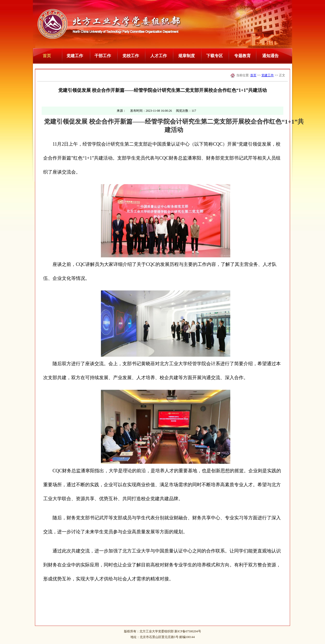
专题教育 (242, 56)
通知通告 (270, 56)
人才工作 (159, 56)
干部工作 (103, 56)
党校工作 (131, 56)
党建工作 (75, 56)
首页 (47, 56)
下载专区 (215, 56)
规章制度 (187, 56)
